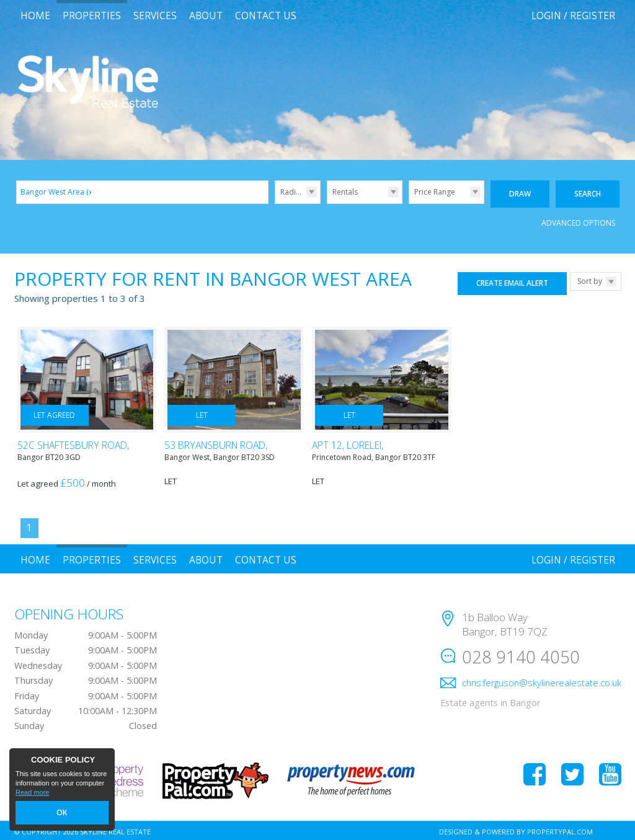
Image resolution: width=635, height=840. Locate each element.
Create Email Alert (512, 281)
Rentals (345, 192)
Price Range (435, 192)
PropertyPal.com (560, 829)
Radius (292, 192)
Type (327, 203)
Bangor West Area (57, 192)
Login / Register (573, 15)
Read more (32, 794)
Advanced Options (578, 220)
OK (62, 814)
